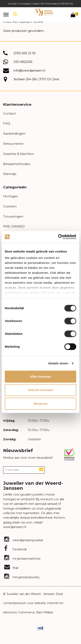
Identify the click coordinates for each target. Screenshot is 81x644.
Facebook (15, 549)
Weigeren (40, 404)
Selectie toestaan (41, 390)
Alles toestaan (40, 376)
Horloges (10, 196)
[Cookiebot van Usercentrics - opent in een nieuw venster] (58, 237)
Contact (9, 113)
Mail (11, 568)
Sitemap (10, 174)
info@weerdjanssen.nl (29, 71)
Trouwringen (13, 216)
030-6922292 (23, 62)
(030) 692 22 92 (25, 53)
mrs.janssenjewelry (22, 577)
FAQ (7, 123)
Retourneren (13, 144)
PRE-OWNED (14, 226)
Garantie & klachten (18, 154)
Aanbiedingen (14, 133)
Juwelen (10, 206)
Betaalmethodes (17, 164)
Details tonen (58, 363)
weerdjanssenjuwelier (24, 540)
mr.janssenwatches (22, 559)
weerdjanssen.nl (15, 527)
